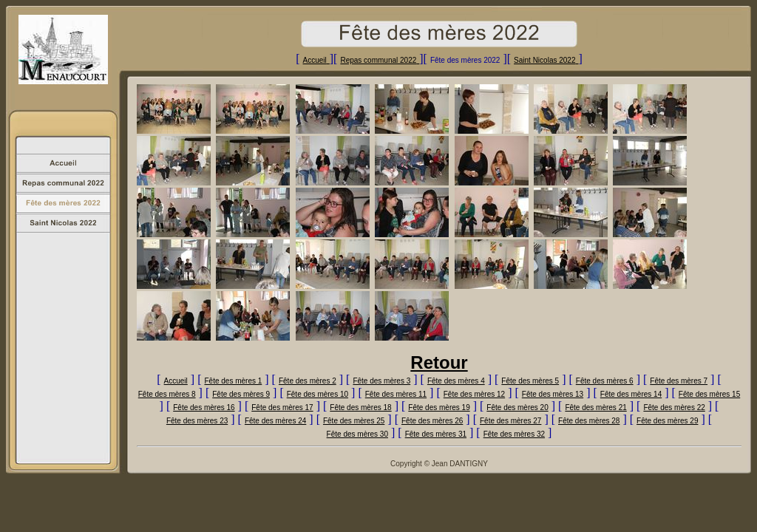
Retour (439, 362)
